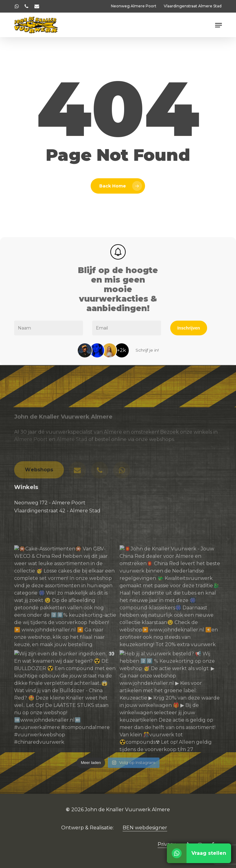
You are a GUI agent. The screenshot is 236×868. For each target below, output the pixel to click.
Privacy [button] (167, 844)
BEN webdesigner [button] (145, 828)
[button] (218, 25)
